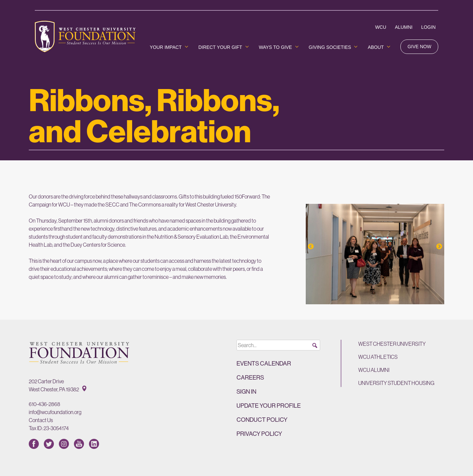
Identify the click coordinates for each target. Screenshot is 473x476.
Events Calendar (264, 363)
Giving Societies (330, 47)
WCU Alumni (374, 370)
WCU (381, 27)
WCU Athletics (378, 357)
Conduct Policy (262, 420)
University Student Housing (396, 383)
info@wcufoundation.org (55, 412)
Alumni (404, 27)
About (376, 47)
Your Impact (166, 47)
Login (428, 27)
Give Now (419, 47)
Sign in (246, 391)
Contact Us (41, 420)
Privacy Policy (259, 434)
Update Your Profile (269, 406)
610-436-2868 (44, 404)
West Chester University (392, 344)
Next (439, 247)
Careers (250, 377)
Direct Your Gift (220, 47)
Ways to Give (275, 47)
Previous (311, 247)
